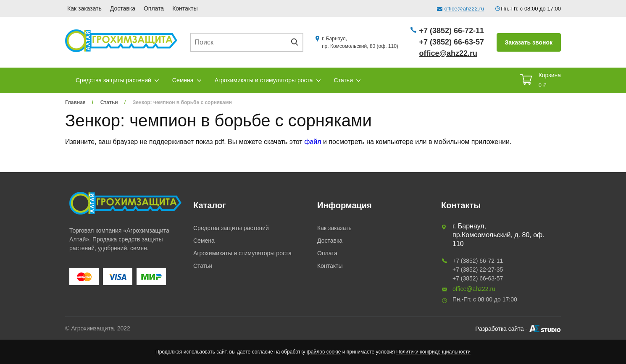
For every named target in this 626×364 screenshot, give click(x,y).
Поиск (297, 42)
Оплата (154, 8)
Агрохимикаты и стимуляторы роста (264, 80)
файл (313, 142)
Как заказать (84, 8)
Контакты (185, 8)
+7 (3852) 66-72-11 (451, 31)
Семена (183, 80)
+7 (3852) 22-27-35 (478, 270)
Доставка (123, 8)
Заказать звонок (529, 42)
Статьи (343, 80)
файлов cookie (324, 352)
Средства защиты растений (113, 80)
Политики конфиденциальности (433, 352)
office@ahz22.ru (464, 9)
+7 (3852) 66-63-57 (451, 42)
